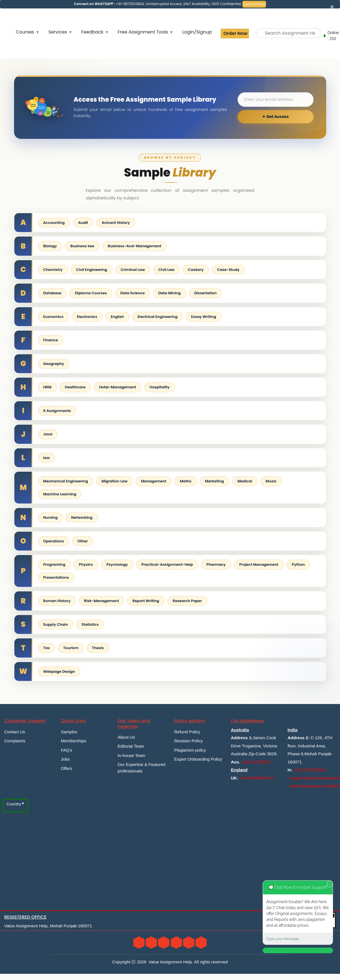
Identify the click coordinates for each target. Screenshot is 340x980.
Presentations (56, 577)
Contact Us (15, 732)
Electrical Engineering (157, 317)
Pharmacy (216, 564)
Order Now (235, 33)
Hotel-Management (118, 387)
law (47, 458)
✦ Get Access (275, 117)
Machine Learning (60, 494)
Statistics (90, 624)
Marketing (214, 481)
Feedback (92, 32)
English (117, 317)
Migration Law (115, 481)
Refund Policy (187, 732)
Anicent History (116, 223)
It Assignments (57, 411)
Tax (47, 648)
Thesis (98, 648)
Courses (25, 32)
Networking (82, 517)
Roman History (57, 601)
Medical (245, 481)
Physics (86, 564)
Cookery (196, 270)
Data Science (133, 293)
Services (58, 32)
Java (48, 434)
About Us (126, 737)
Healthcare (75, 387)
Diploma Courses (91, 293)
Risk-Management (102, 601)
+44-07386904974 (256, 778)
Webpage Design (59, 671)
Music (271, 481)
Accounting (54, 223)
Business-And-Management (134, 246)
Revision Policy (189, 741)
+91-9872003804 (310, 770)
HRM (47, 387)
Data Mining (170, 293)
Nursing (51, 517)
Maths (185, 481)
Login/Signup (197, 32)
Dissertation (206, 293)
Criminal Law (133, 270)
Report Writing (146, 601)
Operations (54, 541)
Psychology (117, 564)
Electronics (87, 317)
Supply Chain (56, 624)
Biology (50, 246)
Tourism (71, 648)
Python (298, 564)
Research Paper (187, 601)
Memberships (74, 741)
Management (154, 481)
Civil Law (166, 270)
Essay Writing (203, 317)
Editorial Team (131, 746)
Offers (67, 768)
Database (52, 293)
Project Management (259, 564)
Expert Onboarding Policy (198, 759)
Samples (69, 732)
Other (83, 541)
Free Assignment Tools (143, 32)
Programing (54, 564)
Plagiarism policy (190, 750)
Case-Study (228, 270)
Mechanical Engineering (66, 481)
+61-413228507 (256, 762)
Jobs (66, 759)
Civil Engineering (92, 270)
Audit (83, 223)
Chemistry (53, 270)
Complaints (15, 741)
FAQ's (67, 750)
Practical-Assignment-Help (167, 564)
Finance (51, 340)
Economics (53, 317)
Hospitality (160, 387)
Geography (54, 364)
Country (14, 804)
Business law (82, 246)
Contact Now (254, 4)
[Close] (332, 7)
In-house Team (131, 755)
